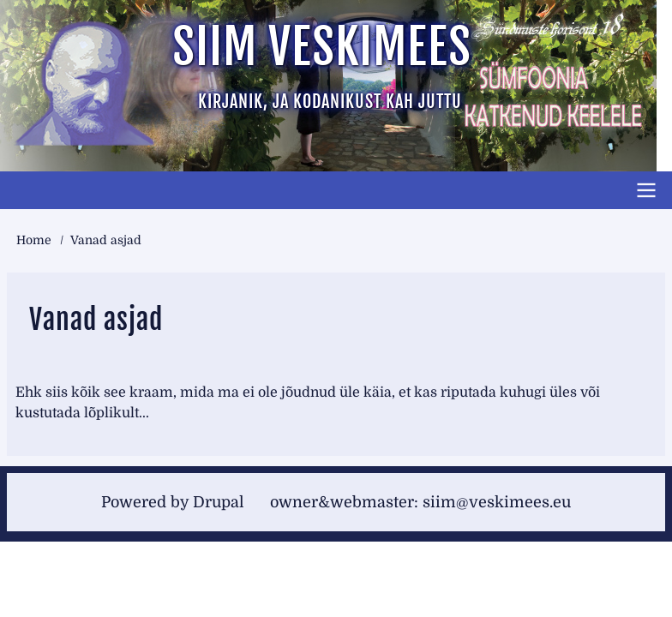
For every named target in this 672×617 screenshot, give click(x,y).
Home (34, 240)
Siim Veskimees (322, 47)
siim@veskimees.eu (497, 502)
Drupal (219, 502)
